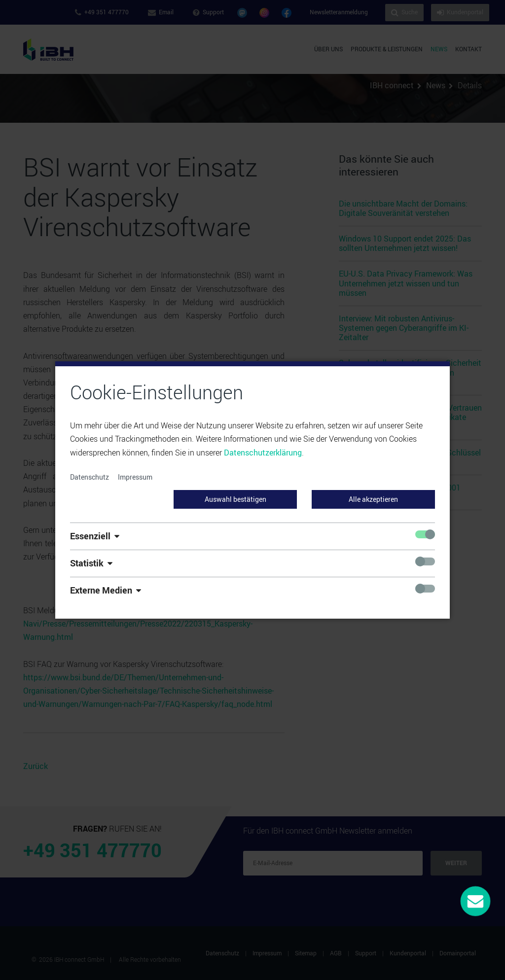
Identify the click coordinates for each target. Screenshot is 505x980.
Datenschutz (90, 477)
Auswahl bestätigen (235, 499)
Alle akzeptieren (373, 499)
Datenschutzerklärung (263, 453)
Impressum (135, 477)
